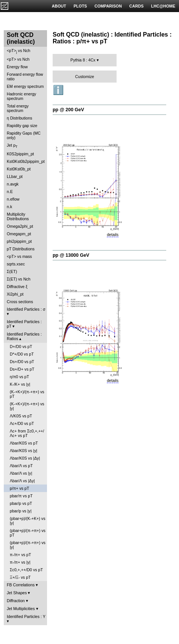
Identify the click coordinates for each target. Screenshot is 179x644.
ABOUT (59, 6)
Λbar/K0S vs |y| (24, 451)
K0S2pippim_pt (20, 154)
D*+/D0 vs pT (22, 354)
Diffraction (16, 601)
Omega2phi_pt (20, 226)
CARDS (137, 6)
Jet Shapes (17, 593)
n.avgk (13, 184)
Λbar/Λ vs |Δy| (22, 481)
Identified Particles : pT (24, 324)
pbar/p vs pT (21, 503)
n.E (10, 192)
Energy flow (17, 67)
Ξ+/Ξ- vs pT (20, 577)
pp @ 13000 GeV (71, 255)
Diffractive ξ (17, 287)
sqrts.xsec (16, 264)
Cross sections (20, 302)
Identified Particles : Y (26, 616)
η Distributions (20, 118)
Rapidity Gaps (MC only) (24, 135)
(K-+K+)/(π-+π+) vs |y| (27, 406)
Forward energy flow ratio (25, 77)
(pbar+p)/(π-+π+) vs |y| (28, 545)
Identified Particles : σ (26, 309)
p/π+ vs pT (19, 488)
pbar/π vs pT (21, 496)
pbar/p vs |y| (21, 511)
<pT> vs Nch (18, 51)
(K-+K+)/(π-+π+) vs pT (27, 394)
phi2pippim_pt (19, 241)
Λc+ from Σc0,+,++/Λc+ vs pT (27, 433)
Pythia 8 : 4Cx (83, 60)
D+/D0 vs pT (21, 347)
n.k (9, 207)
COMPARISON (108, 6)
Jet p (12, 146)
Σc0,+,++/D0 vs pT (26, 570)
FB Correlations (21, 585)
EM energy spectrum (25, 86)
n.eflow (13, 199)
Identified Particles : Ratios (24, 336)
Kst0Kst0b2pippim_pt (26, 161)
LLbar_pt (15, 176)
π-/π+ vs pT (20, 555)
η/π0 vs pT (19, 377)
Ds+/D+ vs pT (22, 369)
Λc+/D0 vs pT (22, 423)
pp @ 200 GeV (68, 110)
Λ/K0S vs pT (21, 416)
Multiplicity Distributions (18, 216)
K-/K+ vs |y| (20, 384)
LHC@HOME (163, 6)
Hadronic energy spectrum (21, 96)
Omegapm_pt (19, 234)
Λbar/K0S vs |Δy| (25, 458)
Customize (85, 77)
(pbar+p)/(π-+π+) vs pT (28, 533)
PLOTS (80, 6)
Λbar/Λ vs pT (21, 466)
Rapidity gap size (22, 126)
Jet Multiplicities (21, 609)
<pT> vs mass (19, 256)
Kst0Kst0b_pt (19, 169)
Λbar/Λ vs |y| (21, 473)
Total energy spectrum (18, 108)
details (113, 235)
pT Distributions (21, 249)
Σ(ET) (12, 271)
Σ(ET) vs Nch (19, 279)
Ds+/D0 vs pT (22, 362)
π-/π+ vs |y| (20, 562)
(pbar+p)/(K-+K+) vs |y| (27, 521)
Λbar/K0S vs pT (24, 443)
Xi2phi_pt (15, 294)
